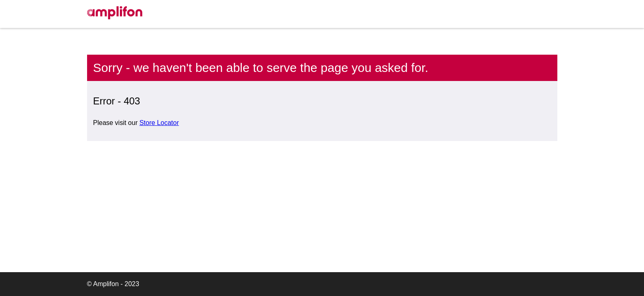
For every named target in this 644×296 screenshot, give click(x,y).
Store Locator (159, 123)
